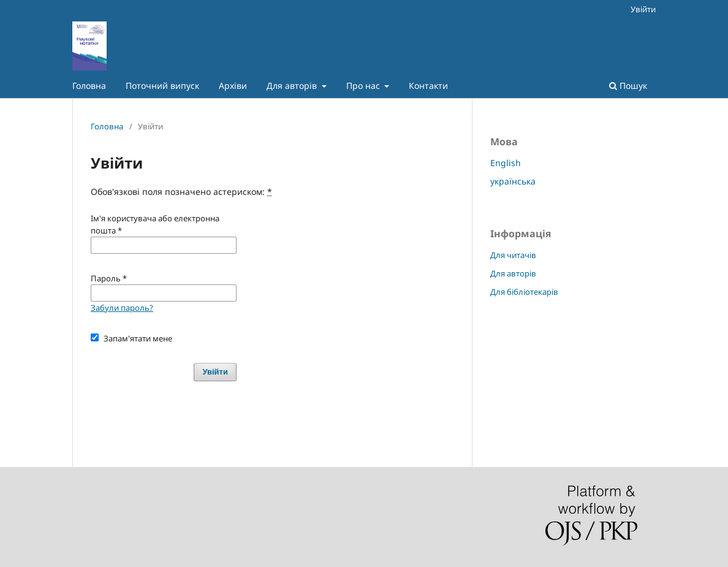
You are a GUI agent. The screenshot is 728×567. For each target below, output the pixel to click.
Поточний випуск (162, 86)
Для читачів (513, 255)
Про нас (364, 86)
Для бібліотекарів (524, 292)
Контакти (428, 86)
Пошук (628, 86)
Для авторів (293, 86)
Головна (89, 86)
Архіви (233, 86)
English (506, 163)
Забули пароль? (122, 308)
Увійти (643, 9)
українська (513, 181)
